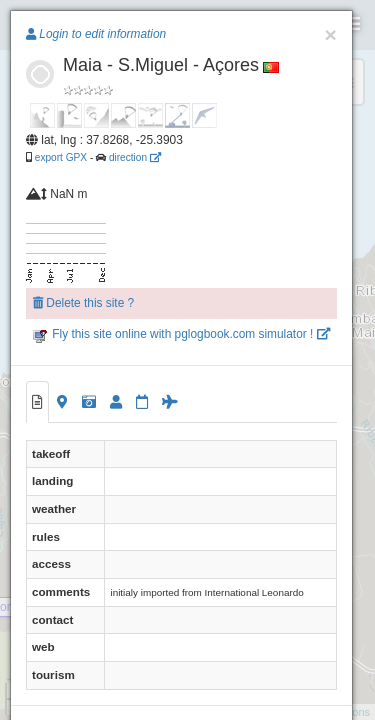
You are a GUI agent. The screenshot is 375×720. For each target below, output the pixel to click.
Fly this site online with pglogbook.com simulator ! (181, 334)
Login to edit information (96, 34)
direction (135, 157)
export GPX (61, 157)
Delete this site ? (83, 303)
